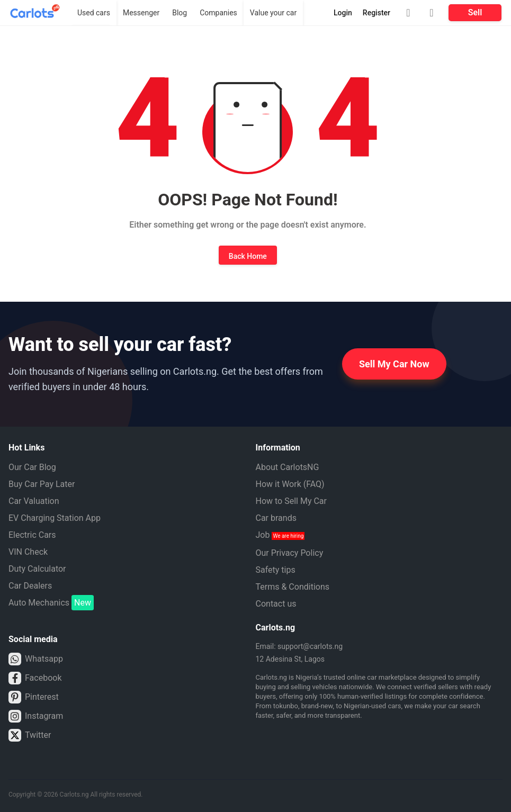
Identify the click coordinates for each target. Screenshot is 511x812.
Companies (218, 13)
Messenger (141, 13)
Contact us (276, 604)
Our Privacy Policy (290, 553)
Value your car (273, 13)
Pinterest (34, 697)
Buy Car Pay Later (42, 484)
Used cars (94, 13)
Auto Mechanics (51, 603)
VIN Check (28, 552)
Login (343, 13)
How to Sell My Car (291, 501)
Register (376, 13)
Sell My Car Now (394, 364)
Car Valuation (34, 501)
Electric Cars (32, 535)
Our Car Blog (32, 467)
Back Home (248, 256)
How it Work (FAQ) (290, 484)
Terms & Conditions (293, 587)
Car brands (276, 518)
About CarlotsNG (288, 467)
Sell (475, 12)
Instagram (36, 716)
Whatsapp (36, 659)
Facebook (35, 678)
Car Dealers (30, 586)
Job (280, 535)
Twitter (30, 735)
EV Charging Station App (55, 518)
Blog (180, 13)
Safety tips (276, 570)
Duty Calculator (37, 569)
